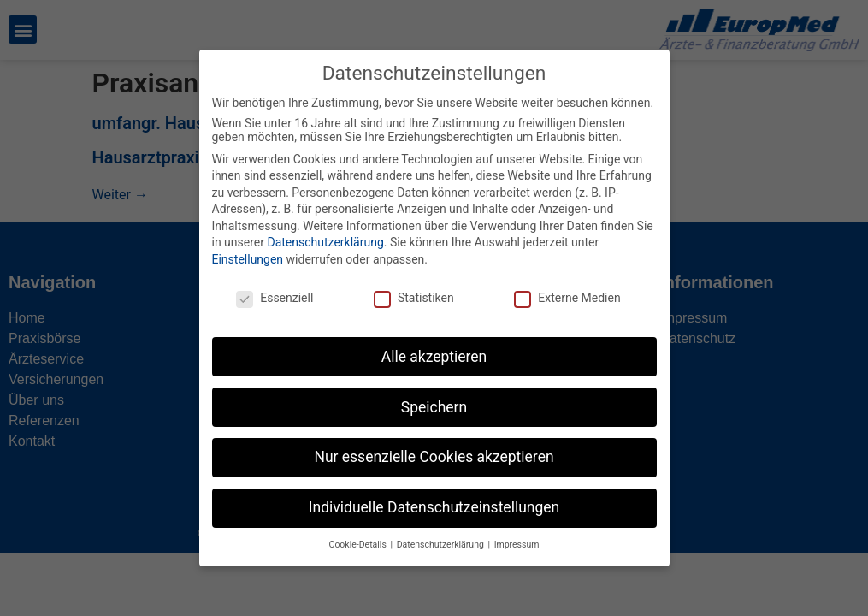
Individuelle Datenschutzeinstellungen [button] (434, 495)
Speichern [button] (434, 394)
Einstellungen (248, 246)
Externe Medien (567, 285)
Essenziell (275, 285)
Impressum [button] (517, 533)
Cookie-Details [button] (359, 533)
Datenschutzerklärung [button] (442, 533)
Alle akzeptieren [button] (434, 344)
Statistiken (414, 285)
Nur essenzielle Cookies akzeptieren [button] (434, 445)
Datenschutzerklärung (325, 230)
